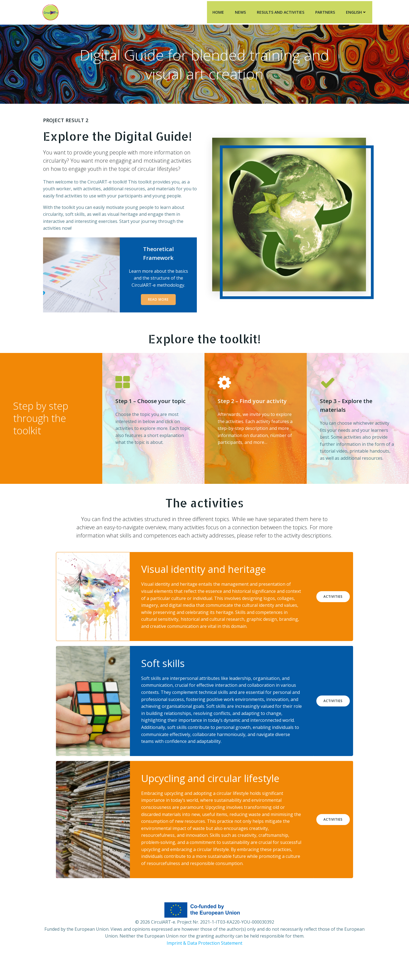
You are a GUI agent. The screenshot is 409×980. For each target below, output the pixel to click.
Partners (326, 11)
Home (219, 11)
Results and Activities (282, 11)
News (242, 11)
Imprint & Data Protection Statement (204, 964)
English (357, 11)
